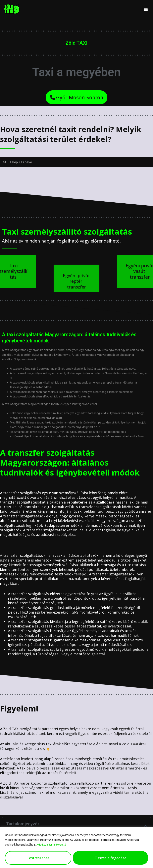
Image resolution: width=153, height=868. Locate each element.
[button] (146, 9)
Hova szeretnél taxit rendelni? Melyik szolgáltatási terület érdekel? (74, 135)
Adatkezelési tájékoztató (52, 845)
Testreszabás (38, 858)
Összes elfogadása (110, 858)
